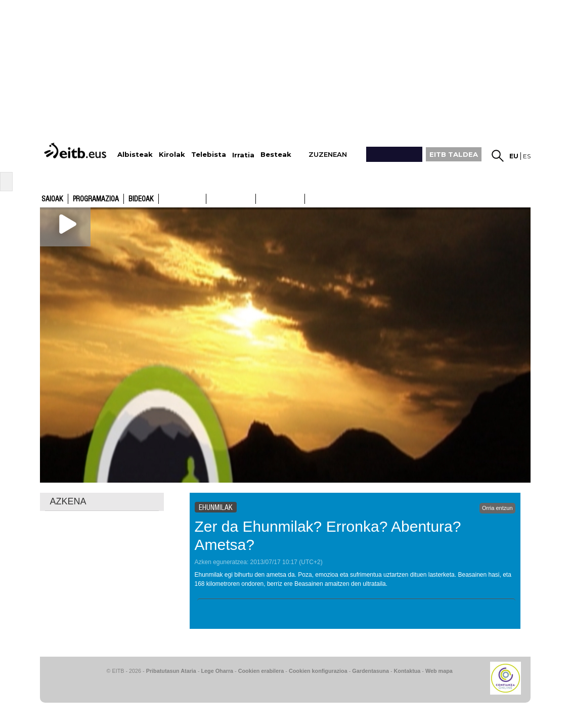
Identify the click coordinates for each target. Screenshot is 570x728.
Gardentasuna (370, 671)
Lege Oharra (217, 671)
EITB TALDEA (454, 154)
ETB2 (231, 199)
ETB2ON (310, 198)
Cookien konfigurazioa (318, 671)
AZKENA (68, 501)
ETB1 (182, 199)
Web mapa (439, 671)
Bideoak (141, 199)
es (527, 156)
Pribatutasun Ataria (171, 671)
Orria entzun (497, 508)
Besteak (276, 155)
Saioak (52, 199)
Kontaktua (407, 671)
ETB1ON (260, 198)
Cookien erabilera (261, 671)
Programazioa (96, 199)
